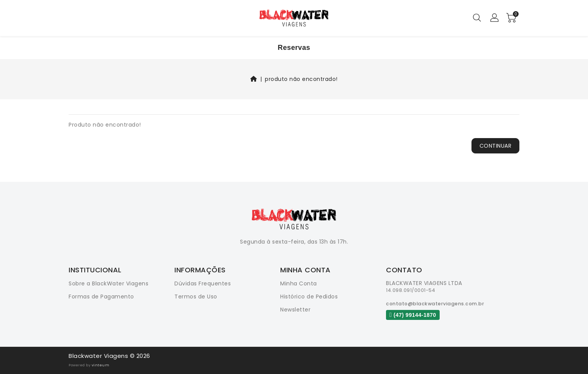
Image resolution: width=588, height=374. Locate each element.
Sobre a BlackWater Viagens (108, 283)
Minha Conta (299, 283)
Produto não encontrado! (301, 79)
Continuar (496, 146)
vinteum (101, 365)
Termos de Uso (196, 297)
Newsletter (295, 310)
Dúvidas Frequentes (203, 283)
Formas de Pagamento (101, 297)
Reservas (294, 48)
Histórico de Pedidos (309, 297)
